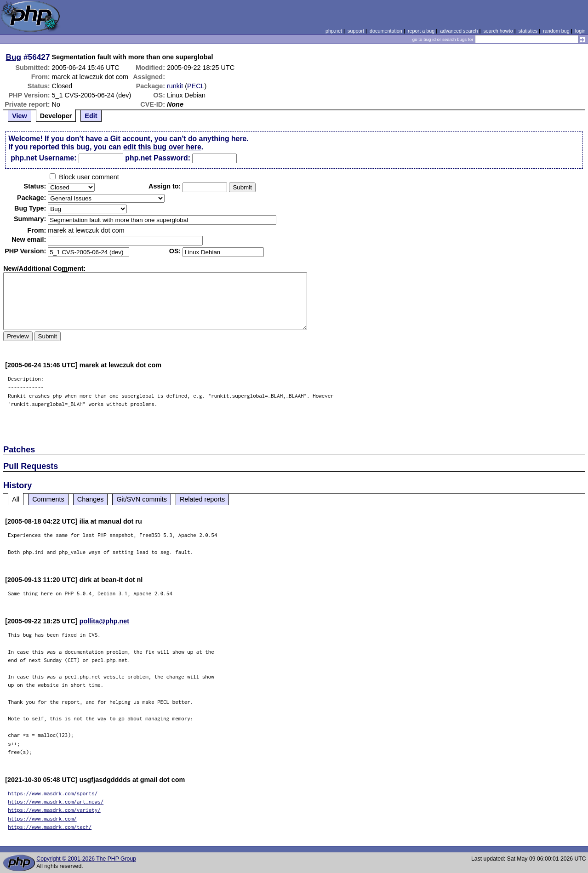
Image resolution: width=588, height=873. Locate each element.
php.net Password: (158, 158)
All (16, 499)
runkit (175, 86)
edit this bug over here (162, 147)
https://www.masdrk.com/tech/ (50, 827)
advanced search (459, 31)
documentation (386, 31)
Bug (14, 57)
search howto (498, 31)
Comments (48, 499)
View (20, 116)
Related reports (202, 499)
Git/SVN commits (142, 499)
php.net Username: (43, 158)
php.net (334, 31)
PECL (196, 86)
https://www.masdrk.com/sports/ (53, 793)
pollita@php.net (104, 621)
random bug (556, 31)
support (356, 31)
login (580, 31)
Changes (91, 499)
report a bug (421, 31)
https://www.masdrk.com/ (42, 819)
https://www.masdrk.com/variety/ (54, 810)
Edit (91, 116)
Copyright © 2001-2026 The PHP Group (86, 859)
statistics (528, 31)
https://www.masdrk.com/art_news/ (56, 802)
